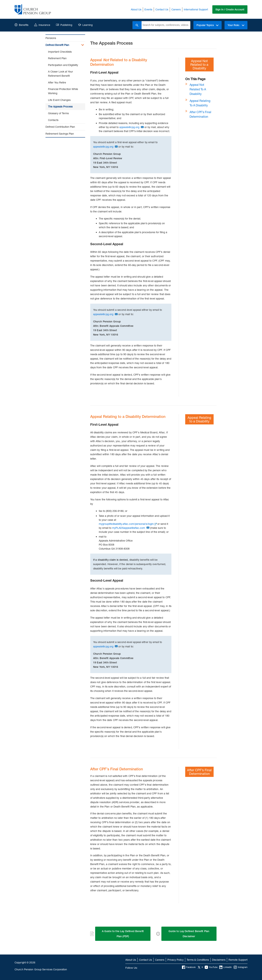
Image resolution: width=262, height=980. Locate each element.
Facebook (189, 967)
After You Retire (57, 82)
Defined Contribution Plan (60, 127)
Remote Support (238, 960)
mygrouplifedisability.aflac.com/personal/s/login (126, 524)
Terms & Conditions (198, 960)
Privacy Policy (175, 960)
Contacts (53, 120)
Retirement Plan (57, 58)
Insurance (42, 25)
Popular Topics (208, 25)
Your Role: (236, 25)
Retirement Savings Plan (60, 134)
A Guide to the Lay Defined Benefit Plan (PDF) (123, 934)
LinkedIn (226, 967)
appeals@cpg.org (129, 127)
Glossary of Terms (58, 113)
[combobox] (166, 25)
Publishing (64, 25)
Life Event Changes (59, 100)
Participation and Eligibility (63, 65)
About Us (136, 9)
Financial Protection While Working (63, 91)
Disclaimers (219, 960)
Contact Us (162, 9)
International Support (196, 9)
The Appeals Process (60, 106)
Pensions (51, 38)
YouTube (211, 967)
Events (148, 9)
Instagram (241, 967)
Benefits (21, 25)
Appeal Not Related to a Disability (198, 89)
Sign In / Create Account (230, 9)
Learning (85, 25)
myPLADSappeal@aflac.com (129, 528)
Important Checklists (60, 52)
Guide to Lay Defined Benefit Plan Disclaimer (189, 934)
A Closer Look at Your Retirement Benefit (60, 74)
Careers (176, 9)
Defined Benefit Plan (57, 45)
